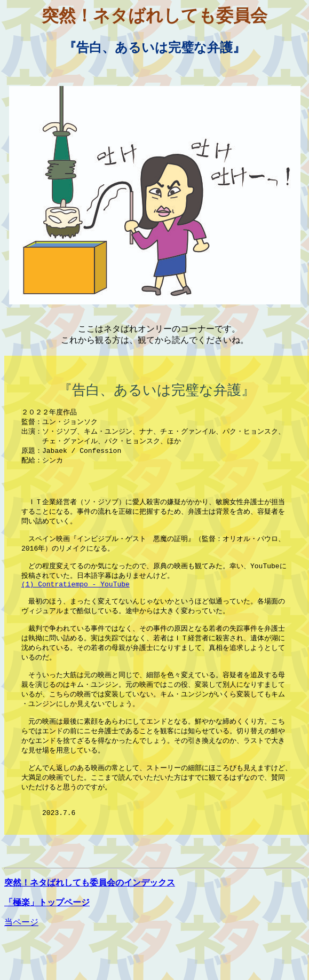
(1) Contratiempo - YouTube (76, 606)
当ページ (21, 965)
